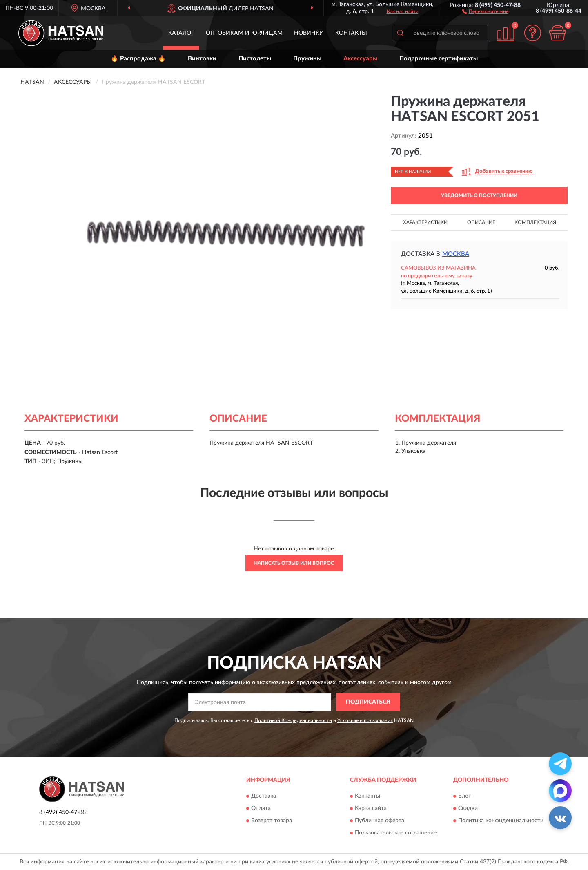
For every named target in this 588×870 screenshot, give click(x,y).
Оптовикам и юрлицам (244, 33)
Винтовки (202, 59)
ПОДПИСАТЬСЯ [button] (368, 702)
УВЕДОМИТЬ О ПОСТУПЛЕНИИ (479, 195)
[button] (485, 11)
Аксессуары (360, 59)
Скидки (468, 808)
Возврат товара (272, 821)
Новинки (309, 33)
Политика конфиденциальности (501, 821)
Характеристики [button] (425, 222)
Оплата (261, 808)
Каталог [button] (181, 33)
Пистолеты (255, 59)
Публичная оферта (380, 821)
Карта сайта (371, 808)
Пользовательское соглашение (396, 833)
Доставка (264, 796)
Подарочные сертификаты (439, 59)
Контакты (351, 33)
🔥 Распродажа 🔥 (138, 59)
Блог (464, 796)
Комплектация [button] (535, 222)
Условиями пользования (365, 720)
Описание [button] (481, 222)
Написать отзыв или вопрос (294, 563)
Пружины (307, 59)
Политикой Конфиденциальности (293, 720)
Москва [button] (456, 254)
